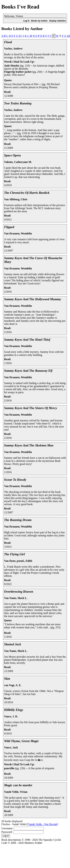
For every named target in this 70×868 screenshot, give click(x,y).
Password (7, 832)
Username (7, 828)
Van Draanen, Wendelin (18, 233)
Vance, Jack (11, 747)
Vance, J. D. (11, 716)
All (68, 36)
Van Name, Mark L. (16, 598)
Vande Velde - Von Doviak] (43, 824)
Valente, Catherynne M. (18, 162)
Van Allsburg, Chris (16, 199)
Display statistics (58, 21)
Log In (26, 21)
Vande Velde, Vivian (16, 792)
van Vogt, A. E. (13, 685)
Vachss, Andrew (13, 49)
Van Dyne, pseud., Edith (18, 561)
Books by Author (39, 21)
